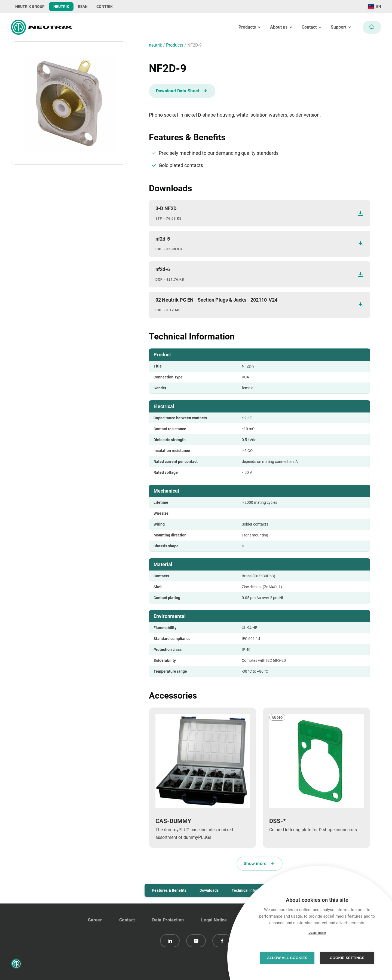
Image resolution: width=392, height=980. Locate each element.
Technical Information (251, 890)
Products (175, 45)
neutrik (156, 45)
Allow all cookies (287, 958)
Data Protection (168, 920)
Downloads (209, 890)
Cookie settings (347, 958)
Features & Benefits (169, 890)
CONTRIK (105, 7)
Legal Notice (214, 920)
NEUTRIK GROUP (30, 7)
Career (95, 920)
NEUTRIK (61, 7)
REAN (83, 7)
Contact (127, 920)
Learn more (317, 932)
